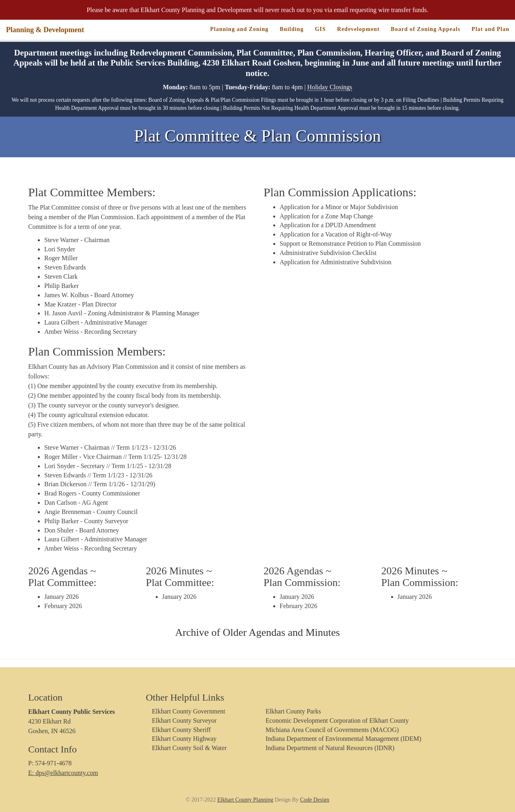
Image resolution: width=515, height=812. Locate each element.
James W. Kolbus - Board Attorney (89, 295)
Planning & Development (45, 30)
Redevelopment (358, 29)
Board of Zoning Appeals (425, 29)
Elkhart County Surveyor (184, 721)
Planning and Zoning (239, 29)
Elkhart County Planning (245, 800)
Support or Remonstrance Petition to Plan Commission (350, 244)
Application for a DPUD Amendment (328, 225)
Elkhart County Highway (184, 739)
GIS (320, 29)
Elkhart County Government (189, 711)
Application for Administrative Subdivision (336, 262)
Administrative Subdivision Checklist (328, 253)
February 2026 (63, 606)
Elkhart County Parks (293, 711)
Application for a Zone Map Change (326, 216)
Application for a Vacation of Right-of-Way (336, 234)
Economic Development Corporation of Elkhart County (337, 721)
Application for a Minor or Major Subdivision (339, 207)
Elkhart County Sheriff (181, 730)
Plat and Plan (490, 29)
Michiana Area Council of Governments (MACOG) (332, 730)
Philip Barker (62, 286)
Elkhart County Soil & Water (190, 748)
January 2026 (62, 597)
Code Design (315, 800)
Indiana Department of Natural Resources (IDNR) (330, 748)
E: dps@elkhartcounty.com (63, 773)
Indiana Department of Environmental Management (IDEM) (343, 739)
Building (291, 29)
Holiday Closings (330, 87)
